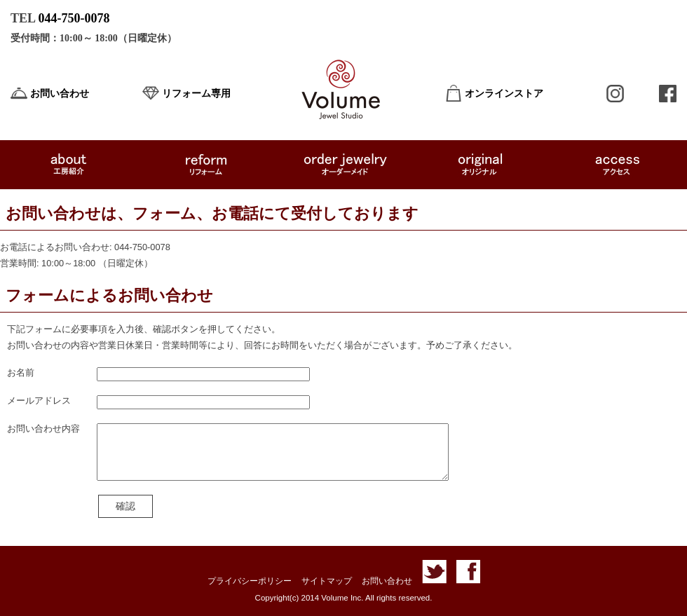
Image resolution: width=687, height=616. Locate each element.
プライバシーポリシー (250, 581)
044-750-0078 (74, 18)
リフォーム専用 (196, 94)
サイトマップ (327, 581)
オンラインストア (504, 94)
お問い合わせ (60, 94)
